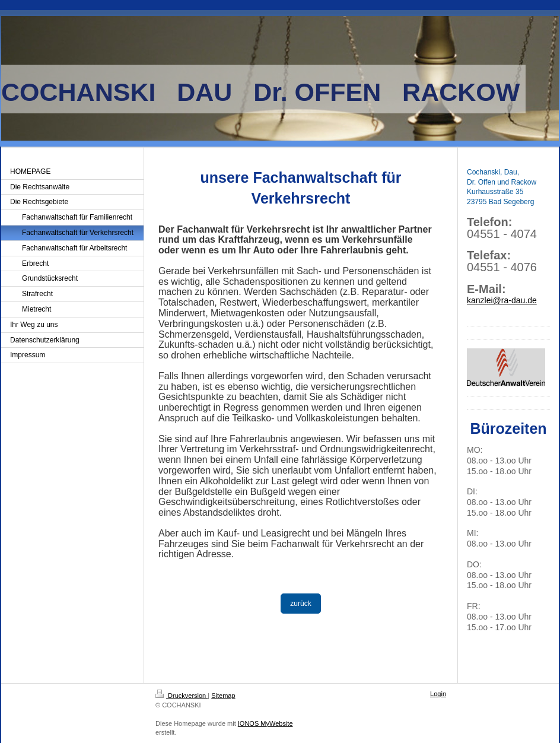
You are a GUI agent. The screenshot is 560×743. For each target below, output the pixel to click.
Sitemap (223, 696)
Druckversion (182, 696)
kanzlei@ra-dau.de (502, 300)
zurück (300, 604)
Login (438, 694)
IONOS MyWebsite (265, 723)
